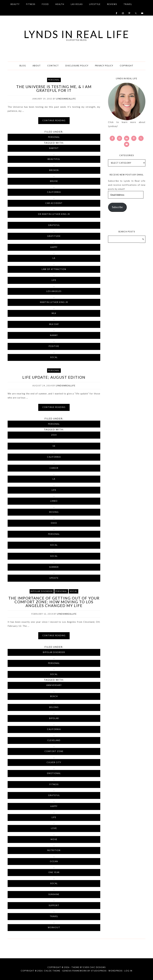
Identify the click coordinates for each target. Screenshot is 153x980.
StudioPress (99, 971)
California (54, 192)
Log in (128, 971)
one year (54, 872)
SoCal (54, 357)
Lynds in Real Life (77, 34)
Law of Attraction (54, 269)
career (54, 468)
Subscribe (117, 207)
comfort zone (54, 751)
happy (54, 247)
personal (54, 534)
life (54, 280)
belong (54, 707)
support (54, 905)
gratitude (54, 236)
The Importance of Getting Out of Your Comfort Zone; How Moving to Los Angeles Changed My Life (54, 602)
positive (54, 346)
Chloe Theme (52, 971)
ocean (54, 861)
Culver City (54, 762)
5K (54, 446)
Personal (54, 80)
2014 (54, 435)
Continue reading (54, 121)
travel (54, 916)
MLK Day (54, 324)
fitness (54, 784)
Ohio (54, 523)
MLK (54, 313)
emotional (54, 773)
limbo (54, 501)
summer (54, 567)
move (54, 839)
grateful (54, 225)
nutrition (54, 850)
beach (54, 696)
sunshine (54, 894)
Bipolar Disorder (42, 591)
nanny (54, 335)
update (54, 578)
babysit (54, 148)
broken (54, 170)
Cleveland (54, 740)
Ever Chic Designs (95, 967)
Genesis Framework (75, 971)
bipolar (54, 718)
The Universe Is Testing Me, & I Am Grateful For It (54, 88)
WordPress (115, 971)
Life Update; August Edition (54, 377)
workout (54, 927)
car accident (54, 203)
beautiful (54, 159)
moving (54, 512)
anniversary (54, 685)
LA (54, 258)
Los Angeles (54, 291)
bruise (54, 181)
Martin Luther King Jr (54, 302)
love (54, 828)
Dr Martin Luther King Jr (54, 214)
